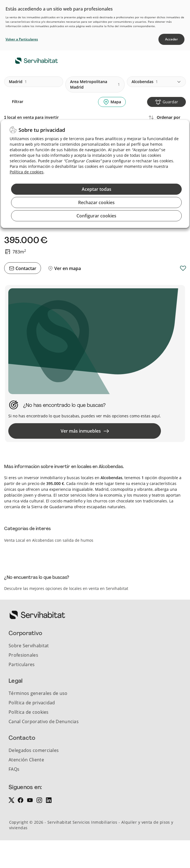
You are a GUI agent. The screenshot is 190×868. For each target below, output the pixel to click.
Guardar (170, 102)
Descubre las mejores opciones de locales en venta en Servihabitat (66, 588)
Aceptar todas (97, 189)
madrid (18, 82)
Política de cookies (27, 172)
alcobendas (145, 82)
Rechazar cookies (96, 202)
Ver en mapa (67, 268)
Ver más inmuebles (85, 431)
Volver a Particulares (22, 39)
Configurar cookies (96, 216)
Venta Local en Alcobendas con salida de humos (49, 540)
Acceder (171, 39)
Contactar (25, 268)
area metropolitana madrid (95, 84)
